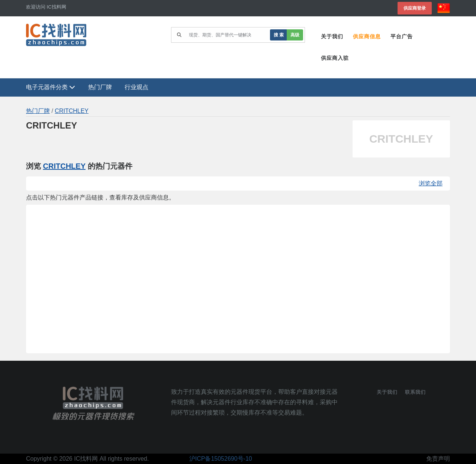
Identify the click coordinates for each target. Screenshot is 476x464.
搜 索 (279, 35)
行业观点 (136, 87)
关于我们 (332, 36)
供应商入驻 (335, 58)
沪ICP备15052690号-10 (221, 459)
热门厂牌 (100, 87)
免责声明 (438, 459)
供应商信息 (367, 36)
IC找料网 (86, 459)
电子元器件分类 (51, 87)
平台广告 (402, 36)
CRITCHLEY (72, 111)
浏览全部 (431, 183)
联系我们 (415, 392)
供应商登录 (415, 8)
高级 (295, 35)
